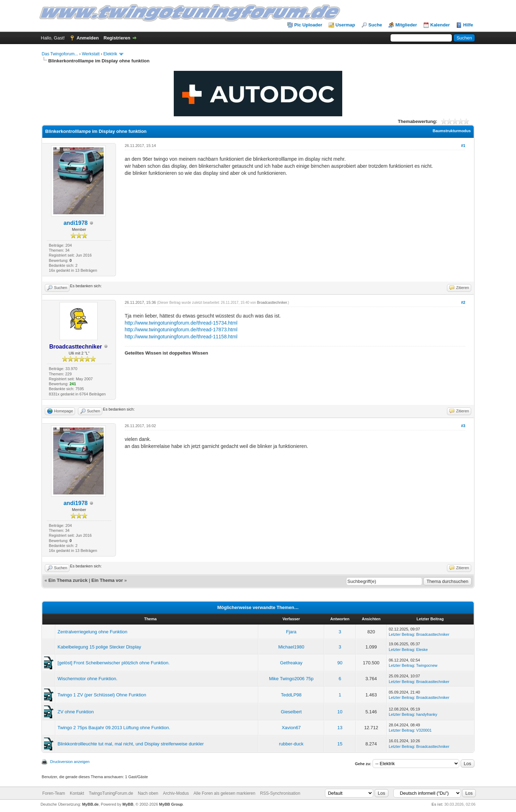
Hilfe (468, 25)
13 (340, 728)
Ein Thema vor (107, 580)
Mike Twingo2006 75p (291, 679)
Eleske (422, 650)
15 (340, 744)
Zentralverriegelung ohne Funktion (92, 632)
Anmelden (88, 38)
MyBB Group (171, 804)
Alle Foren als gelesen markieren (224, 793)
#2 (463, 302)
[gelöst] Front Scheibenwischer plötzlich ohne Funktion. (113, 663)
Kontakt (77, 793)
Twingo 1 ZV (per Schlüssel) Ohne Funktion (102, 695)
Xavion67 (291, 728)
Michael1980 (291, 647)
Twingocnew (427, 665)
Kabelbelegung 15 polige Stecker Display (99, 647)
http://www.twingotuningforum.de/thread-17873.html (181, 330)
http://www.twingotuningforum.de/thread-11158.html (181, 337)
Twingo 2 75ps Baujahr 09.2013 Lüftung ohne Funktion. (114, 728)
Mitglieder (406, 25)
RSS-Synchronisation (280, 793)
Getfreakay (291, 663)
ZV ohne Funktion (76, 712)
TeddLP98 (291, 695)
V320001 (424, 730)
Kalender (440, 25)
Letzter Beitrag (401, 634)
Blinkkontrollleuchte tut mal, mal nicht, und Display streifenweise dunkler (131, 744)
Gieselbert (291, 712)
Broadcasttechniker (272, 303)
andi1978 (75, 223)
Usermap (345, 25)
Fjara (291, 632)
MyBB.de (90, 804)
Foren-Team (54, 793)
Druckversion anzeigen (70, 762)
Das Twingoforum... (60, 54)
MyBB (128, 804)
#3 (463, 426)
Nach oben (148, 793)
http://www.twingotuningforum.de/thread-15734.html (181, 323)
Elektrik (110, 54)
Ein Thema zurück (68, 580)
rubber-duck (291, 744)
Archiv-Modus (176, 793)
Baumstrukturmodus (452, 131)
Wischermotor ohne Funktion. (87, 679)
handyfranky (427, 714)
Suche (375, 25)
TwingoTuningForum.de (111, 793)
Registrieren (117, 38)
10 (340, 712)
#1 (463, 146)
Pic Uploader (308, 25)
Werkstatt (91, 54)
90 (340, 663)
